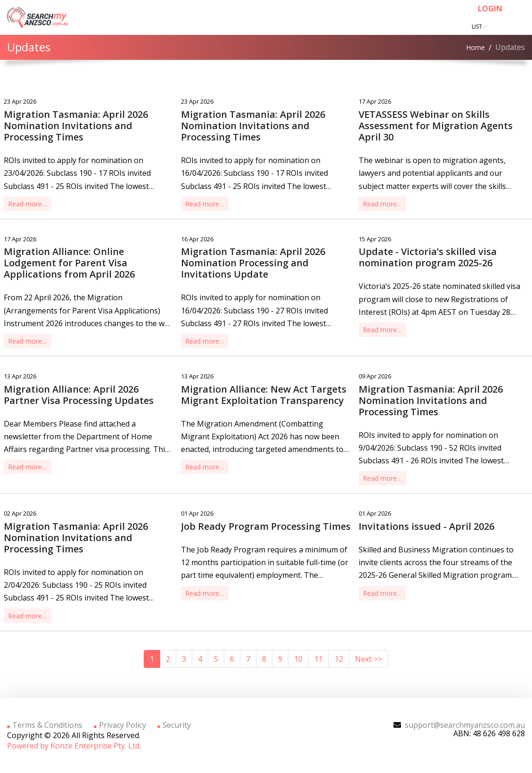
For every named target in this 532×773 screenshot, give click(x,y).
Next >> (368, 659)
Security (174, 725)
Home (475, 47)
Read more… (28, 204)
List (478, 27)
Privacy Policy (120, 725)
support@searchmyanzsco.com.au (465, 725)
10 (298, 659)
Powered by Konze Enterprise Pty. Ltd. (74, 746)
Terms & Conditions (45, 725)
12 (339, 659)
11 (319, 659)
